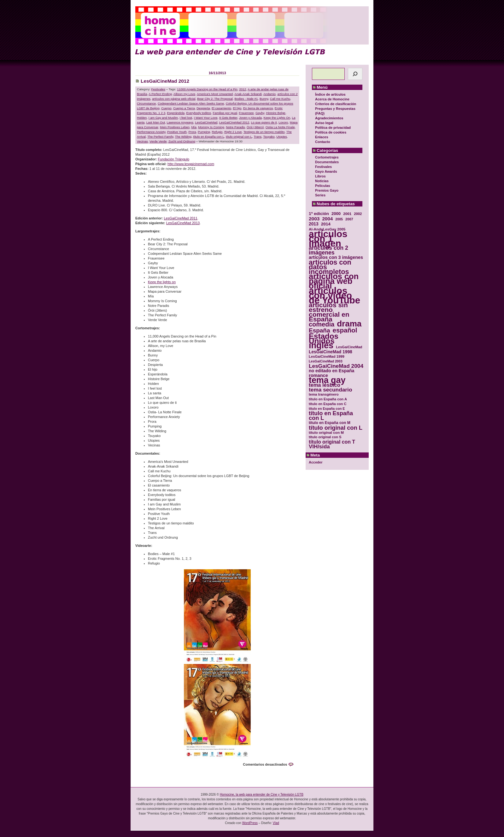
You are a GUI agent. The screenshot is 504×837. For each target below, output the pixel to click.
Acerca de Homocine (332, 99)
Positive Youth (177, 132)
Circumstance (146, 103)
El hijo (237, 108)
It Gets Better (228, 118)
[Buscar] (355, 74)
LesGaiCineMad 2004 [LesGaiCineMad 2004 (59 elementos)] (336, 366)
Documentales (327, 162)
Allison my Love (184, 94)
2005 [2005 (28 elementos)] (339, 219)
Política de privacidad (333, 128)
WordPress (250, 823)
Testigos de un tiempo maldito (264, 132)
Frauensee (246, 113)
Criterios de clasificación (336, 104)
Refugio (217, 132)
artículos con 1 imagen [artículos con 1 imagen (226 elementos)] (328, 239)
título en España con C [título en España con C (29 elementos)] (328, 404)
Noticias (322, 181)
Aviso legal (324, 123)
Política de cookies (331, 132)
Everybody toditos (199, 113)
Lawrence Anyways (180, 122)
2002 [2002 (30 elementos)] (358, 214)
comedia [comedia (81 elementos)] (322, 324)
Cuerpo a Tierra (184, 108)
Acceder (316, 462)
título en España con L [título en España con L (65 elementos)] (331, 416)
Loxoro (283, 122)
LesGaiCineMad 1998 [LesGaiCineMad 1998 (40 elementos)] (331, 352)
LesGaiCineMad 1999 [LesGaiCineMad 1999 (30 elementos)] (327, 356)
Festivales (323, 167)
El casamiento (221, 108)
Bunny (264, 99)
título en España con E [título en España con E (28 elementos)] (327, 409)
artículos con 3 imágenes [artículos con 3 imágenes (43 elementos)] (336, 257)
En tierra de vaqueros (258, 108)
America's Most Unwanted (215, 94)
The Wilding (183, 137)
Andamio (270, 94)
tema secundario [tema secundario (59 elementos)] (330, 390)
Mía (194, 127)
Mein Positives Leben (175, 127)
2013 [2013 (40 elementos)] (314, 224)
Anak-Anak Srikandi (248, 94)
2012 (243, 89)
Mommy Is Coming (211, 127)
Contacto (323, 142)
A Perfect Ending (160, 94)
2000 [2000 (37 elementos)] (336, 214)
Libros (320, 176)
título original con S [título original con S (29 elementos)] (325, 437)
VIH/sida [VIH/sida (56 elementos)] (319, 447)
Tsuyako (269, 137)
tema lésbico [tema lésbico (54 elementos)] (325, 385)
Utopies (281, 137)
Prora (192, 132)
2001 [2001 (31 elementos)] (347, 214)
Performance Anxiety (151, 132)
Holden (142, 118)
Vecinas (142, 141)
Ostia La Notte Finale (280, 127)
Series (320, 195)
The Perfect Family (160, 137)
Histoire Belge (275, 113)
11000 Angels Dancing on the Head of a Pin (207, 89)
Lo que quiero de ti (264, 122)
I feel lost (186, 118)
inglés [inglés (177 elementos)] (321, 346)
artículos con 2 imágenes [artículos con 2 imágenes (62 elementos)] (328, 250)
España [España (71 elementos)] (319, 330)
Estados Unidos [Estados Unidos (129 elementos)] (324, 338)
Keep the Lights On (277, 118)
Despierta (203, 108)
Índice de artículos (330, 94)
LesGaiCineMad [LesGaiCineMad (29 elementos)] (349, 347)
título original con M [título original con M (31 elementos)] (326, 432)
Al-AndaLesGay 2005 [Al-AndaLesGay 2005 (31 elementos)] (327, 229)
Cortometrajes (327, 157)
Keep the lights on (162, 282)
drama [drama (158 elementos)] (349, 324)
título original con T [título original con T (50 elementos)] (332, 442)
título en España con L (208, 137)
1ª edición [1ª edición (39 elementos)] (319, 214)
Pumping (204, 132)
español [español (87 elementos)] (345, 330)
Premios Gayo (327, 190)
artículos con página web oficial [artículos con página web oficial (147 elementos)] (334, 281)
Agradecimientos (329, 118)
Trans (258, 137)
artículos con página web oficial (174, 99)
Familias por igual (225, 113)
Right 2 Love (233, 132)
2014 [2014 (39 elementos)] (326, 224)
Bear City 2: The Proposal (215, 99)
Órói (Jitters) (255, 127)
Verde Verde (158, 141)
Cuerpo (166, 108)
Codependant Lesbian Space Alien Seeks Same (191, 103)
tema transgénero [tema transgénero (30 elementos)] (324, 394)
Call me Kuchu (280, 99)
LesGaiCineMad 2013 (183, 223)
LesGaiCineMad (206, 122)
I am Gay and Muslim (163, 118)
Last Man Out (156, 122)
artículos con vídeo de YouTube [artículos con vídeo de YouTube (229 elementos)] (334, 295)
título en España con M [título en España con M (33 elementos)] (330, 423)
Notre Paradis (235, 127)
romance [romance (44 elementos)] (318, 376)
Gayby (260, 113)
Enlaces (322, 137)
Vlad (276, 823)
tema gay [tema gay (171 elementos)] (327, 380)
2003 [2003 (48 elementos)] (314, 219)
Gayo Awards (326, 171)
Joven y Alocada (250, 118)
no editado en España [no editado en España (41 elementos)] (331, 371)
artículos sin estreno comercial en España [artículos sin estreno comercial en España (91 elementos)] (329, 312)
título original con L (239, 137)
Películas (323, 186)
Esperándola (176, 113)
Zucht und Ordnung (182, 141)
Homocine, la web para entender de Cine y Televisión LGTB (262, 795)
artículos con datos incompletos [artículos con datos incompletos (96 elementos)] (330, 267)
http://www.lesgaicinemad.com (191, 164)
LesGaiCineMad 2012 (165, 81)
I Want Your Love (206, 118)
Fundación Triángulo (174, 159)
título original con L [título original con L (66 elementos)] (336, 428)
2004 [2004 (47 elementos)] (327, 219)
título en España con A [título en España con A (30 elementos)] (328, 399)
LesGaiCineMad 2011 (180, 218)
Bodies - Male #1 (246, 99)
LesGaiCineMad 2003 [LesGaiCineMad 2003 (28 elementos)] (326, 361)
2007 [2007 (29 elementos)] (349, 219)
